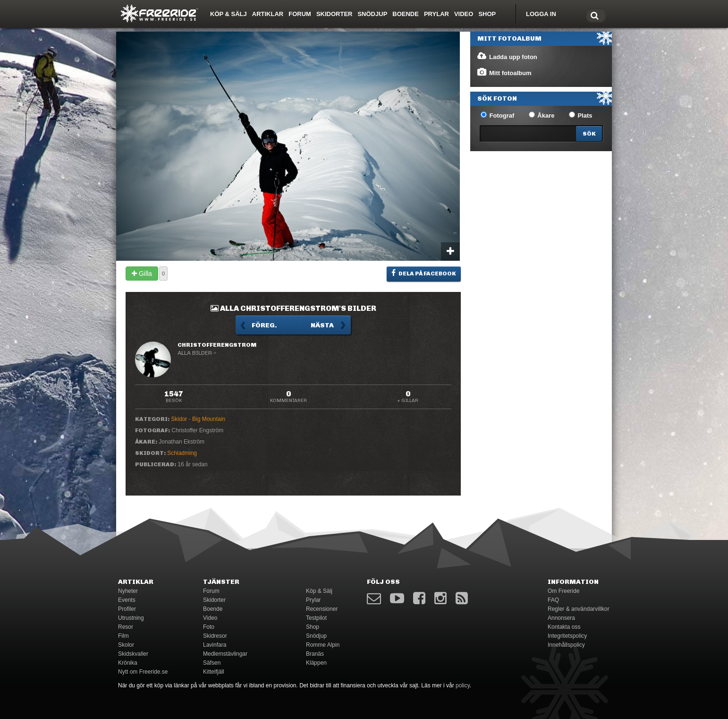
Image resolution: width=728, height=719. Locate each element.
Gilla (142, 274)
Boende (406, 14)
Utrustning (131, 618)
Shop (487, 14)
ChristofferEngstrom (217, 345)
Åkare (542, 115)
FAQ (553, 600)
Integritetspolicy (567, 636)
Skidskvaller (133, 654)
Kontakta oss (564, 627)
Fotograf (497, 115)
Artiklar (268, 14)
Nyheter (128, 591)
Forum (300, 14)
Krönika (128, 663)
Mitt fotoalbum (504, 72)
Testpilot (316, 618)
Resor (126, 627)
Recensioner (322, 609)
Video (464, 14)
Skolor (126, 645)
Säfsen (212, 663)
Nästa (322, 325)
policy (463, 685)
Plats (581, 115)
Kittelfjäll (214, 672)
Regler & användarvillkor (579, 609)
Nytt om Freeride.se (143, 672)
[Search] (589, 134)
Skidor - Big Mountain (198, 419)
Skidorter (334, 14)
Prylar (436, 14)
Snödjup (372, 14)
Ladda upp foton (507, 56)
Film (123, 636)
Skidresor (215, 636)
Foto (209, 627)
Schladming (182, 453)
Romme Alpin (323, 645)
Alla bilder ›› (197, 353)
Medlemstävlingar (225, 654)
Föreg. (264, 325)
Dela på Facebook (424, 273)
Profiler (127, 609)
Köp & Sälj (229, 14)
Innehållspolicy (566, 645)
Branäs (315, 654)
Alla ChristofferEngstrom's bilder (293, 308)
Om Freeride (563, 591)
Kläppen (316, 663)
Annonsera (561, 618)
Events (127, 600)
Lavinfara (215, 645)
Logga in (541, 14)
